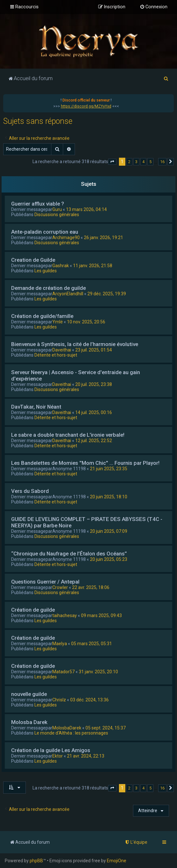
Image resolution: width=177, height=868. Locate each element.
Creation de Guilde (33, 260)
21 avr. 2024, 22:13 (86, 756)
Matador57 (63, 672)
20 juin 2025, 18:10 (109, 497)
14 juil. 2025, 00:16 (94, 412)
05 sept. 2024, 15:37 (106, 728)
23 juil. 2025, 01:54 (94, 350)
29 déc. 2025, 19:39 (107, 294)
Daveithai (62, 350)
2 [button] (129, 162)
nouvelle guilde (29, 694)
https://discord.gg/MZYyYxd (86, 106)
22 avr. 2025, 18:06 (91, 587)
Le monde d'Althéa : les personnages (71, 733)
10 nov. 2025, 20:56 (86, 322)
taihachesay (65, 615)
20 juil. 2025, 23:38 (94, 384)
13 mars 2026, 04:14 (86, 209)
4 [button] (143, 162)
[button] (112, 162)
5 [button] (150, 162)
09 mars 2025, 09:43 (101, 615)
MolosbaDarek (67, 728)
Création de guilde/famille (42, 316)
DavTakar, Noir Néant (36, 407)
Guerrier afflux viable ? (38, 204)
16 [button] (162, 162)
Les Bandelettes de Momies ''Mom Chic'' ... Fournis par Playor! (85, 463)
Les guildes (46, 271)
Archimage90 (66, 238)
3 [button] (136, 162)
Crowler (60, 587)
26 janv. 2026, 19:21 (103, 238)
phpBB (36, 861)
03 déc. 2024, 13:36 (89, 700)
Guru (57, 209)
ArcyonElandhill (68, 294)
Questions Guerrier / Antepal (45, 582)
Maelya (60, 644)
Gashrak (61, 266)
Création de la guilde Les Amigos (51, 750)
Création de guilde (33, 610)
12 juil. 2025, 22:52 (94, 441)
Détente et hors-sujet (56, 355)
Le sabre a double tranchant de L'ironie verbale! (68, 435)
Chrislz (59, 700)
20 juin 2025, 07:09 (109, 531)
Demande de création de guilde (48, 288)
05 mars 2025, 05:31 (92, 644)
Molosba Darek (29, 722)
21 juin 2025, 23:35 (109, 469)
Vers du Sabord (30, 491)
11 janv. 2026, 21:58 (93, 266)
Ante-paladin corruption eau (45, 232)
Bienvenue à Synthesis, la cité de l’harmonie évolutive (75, 344)
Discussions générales (57, 215)
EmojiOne (117, 861)
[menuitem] (154, 7)
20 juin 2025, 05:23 (109, 559)
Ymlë (58, 322)
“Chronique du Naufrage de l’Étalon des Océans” (69, 554)
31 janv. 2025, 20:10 (98, 672)
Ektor (58, 756)
